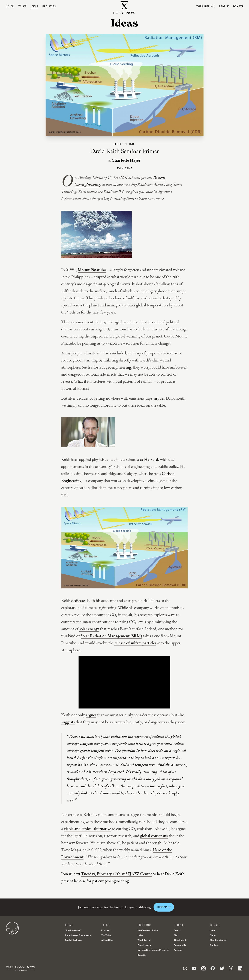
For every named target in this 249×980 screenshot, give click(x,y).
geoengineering (118, 367)
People (224, 6)
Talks (22, 6)
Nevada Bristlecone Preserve (153, 950)
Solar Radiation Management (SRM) (111, 636)
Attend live (107, 940)
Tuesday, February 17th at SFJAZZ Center (116, 874)
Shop (213, 935)
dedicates (79, 600)
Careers (178, 950)
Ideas (34, 6)
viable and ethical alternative (87, 829)
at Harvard (149, 459)
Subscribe (164, 907)
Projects (49, 6)
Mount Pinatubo (92, 270)
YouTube (106, 935)
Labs (140, 935)
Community (180, 945)
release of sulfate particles (135, 643)
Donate (238, 6)
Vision (10, 6)
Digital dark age (74, 940)
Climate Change (125, 144)
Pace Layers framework (78, 935)
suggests (68, 722)
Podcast (106, 930)
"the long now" (73, 930)
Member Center (218, 940)
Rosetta (142, 955)
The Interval (205, 6)
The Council (180, 940)
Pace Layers (144, 945)
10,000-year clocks (148, 930)
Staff (177, 935)
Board (177, 930)
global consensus (154, 836)
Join (212, 930)
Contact (214, 945)
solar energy (89, 629)
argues (160, 398)
